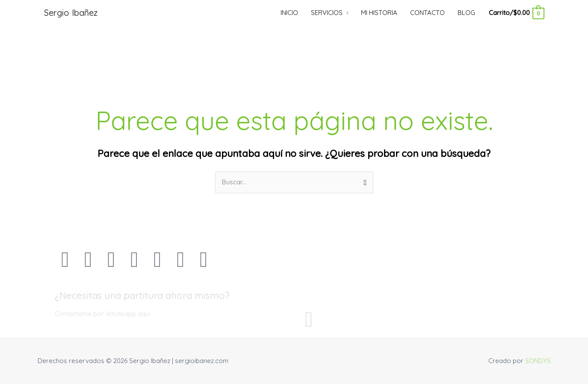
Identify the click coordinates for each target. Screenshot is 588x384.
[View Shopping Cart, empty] (516, 13)
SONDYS (538, 361)
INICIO (289, 13)
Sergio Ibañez (71, 13)
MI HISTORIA (379, 13)
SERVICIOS (327, 13)
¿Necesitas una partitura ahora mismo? (142, 295)
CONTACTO (427, 13)
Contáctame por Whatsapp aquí (102, 314)
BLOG (466, 13)
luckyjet (6, 0)
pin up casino (2, 0)
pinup (8, 0)
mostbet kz (11, 0)
